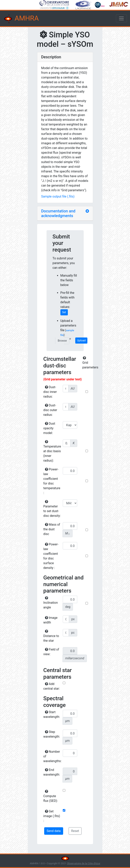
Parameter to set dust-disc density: (52, 509)
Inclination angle (51, 603)
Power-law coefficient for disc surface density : (51, 556)
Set (64, 312)
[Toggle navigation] (121, 18)
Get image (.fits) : (52, 816)
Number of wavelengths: (52, 756)
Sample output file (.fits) (58, 196)
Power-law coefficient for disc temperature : (52, 481)
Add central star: (52, 686)
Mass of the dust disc (52, 529)
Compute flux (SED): (51, 796)
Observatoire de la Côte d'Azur (84, 863)
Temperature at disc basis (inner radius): (52, 451)
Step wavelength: (52, 734)
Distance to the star (51, 636)
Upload (81, 340)
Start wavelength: (52, 714)
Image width (51, 620)
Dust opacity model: (49, 428)
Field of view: (51, 652)
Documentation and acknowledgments (58, 213)
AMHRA (21, 19)
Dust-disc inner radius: (50, 392)
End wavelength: (52, 772)
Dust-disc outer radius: (50, 410)
